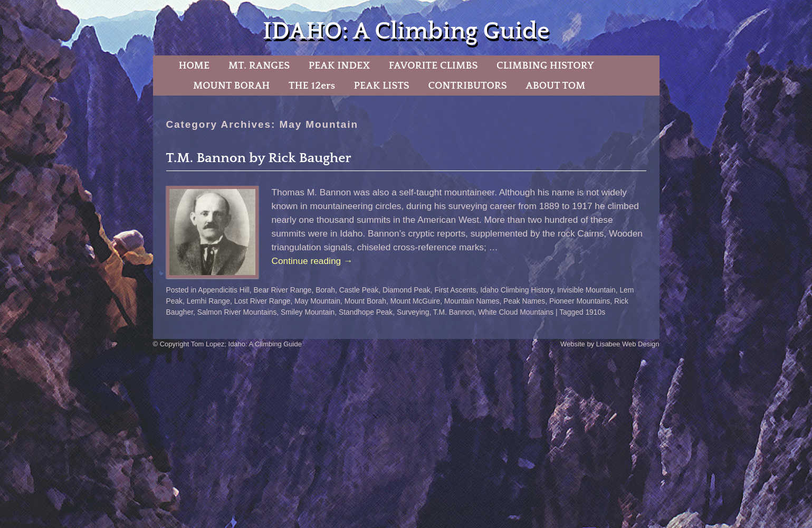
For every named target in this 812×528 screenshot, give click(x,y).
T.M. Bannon (454, 312)
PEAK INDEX (339, 65)
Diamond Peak (407, 290)
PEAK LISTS (382, 86)
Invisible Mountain (586, 290)
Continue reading (312, 261)
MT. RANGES (259, 65)
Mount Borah (365, 301)
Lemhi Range (208, 301)
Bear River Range (283, 290)
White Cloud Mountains (516, 312)
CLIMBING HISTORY (545, 65)
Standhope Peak (366, 312)
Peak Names (524, 301)
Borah (325, 290)
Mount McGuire (415, 301)
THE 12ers (312, 86)
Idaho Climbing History (517, 290)
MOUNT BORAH (232, 86)
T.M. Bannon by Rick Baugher (259, 158)
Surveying (413, 312)
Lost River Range (262, 301)
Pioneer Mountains (580, 301)
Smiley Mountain (308, 312)
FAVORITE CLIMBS (433, 65)
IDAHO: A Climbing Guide (406, 31)
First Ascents (455, 290)
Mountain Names (472, 301)
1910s (595, 312)
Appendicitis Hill (224, 290)
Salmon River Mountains (237, 312)
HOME (194, 65)
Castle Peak (359, 290)
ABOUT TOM (555, 86)
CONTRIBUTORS (467, 86)
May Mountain (317, 301)
